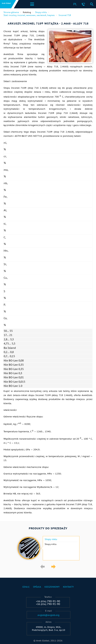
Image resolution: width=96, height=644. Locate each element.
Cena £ (26, 587)
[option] (48, 548)
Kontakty (68, 587)
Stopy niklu (51, 539)
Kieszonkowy (52, 587)
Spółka (37, 587)
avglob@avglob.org (48, 615)
